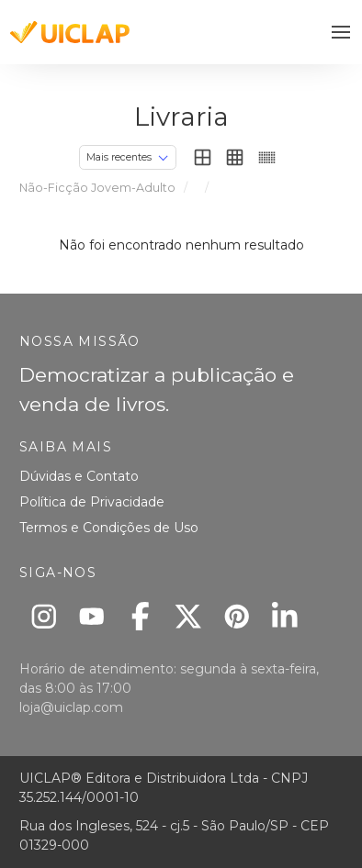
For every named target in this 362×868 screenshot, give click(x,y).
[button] (341, 33)
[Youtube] (92, 616)
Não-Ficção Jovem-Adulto (97, 188)
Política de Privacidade (92, 502)
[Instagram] (44, 616)
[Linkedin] (285, 616)
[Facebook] (140, 616)
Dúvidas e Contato (79, 476)
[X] (189, 616)
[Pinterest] (237, 616)
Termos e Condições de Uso (109, 528)
